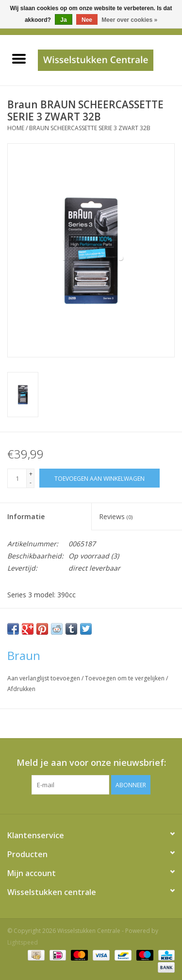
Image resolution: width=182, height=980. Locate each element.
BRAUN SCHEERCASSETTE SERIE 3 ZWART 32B (90, 128)
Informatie (26, 516)
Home (16, 128)
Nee (87, 20)
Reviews (116, 516)
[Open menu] (19, 58)
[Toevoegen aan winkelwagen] (99, 478)
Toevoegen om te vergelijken (125, 678)
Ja (63, 20)
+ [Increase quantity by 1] (31, 474)
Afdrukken (21, 689)
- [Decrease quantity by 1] (31, 482)
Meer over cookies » (129, 20)
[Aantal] (17, 478)
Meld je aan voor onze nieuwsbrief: (91, 763)
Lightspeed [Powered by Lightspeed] (23, 942)
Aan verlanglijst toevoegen (44, 678)
